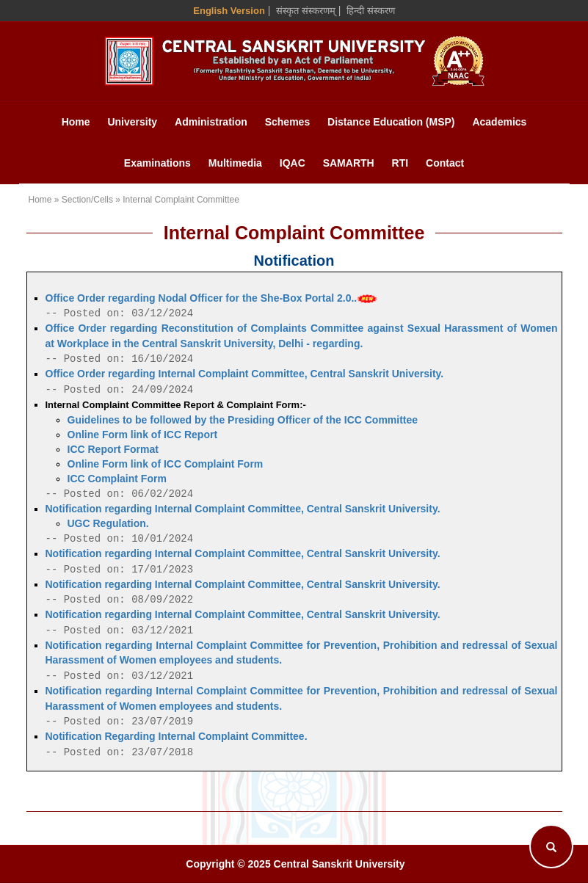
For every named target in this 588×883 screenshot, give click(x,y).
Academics (499, 122)
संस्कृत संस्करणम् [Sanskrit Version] (306, 11)
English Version (229, 11)
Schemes (287, 122)
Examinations (157, 163)
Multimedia (235, 163)
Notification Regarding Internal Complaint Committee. (177, 736)
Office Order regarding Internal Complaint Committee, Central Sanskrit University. (245, 374)
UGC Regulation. (108, 523)
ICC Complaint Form (117, 479)
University (132, 122)
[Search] (551, 846)
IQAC (293, 163)
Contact (445, 163)
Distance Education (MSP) (391, 122)
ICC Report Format (113, 449)
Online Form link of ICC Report (143, 435)
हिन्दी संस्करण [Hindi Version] (371, 11)
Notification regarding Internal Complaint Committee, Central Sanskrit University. (243, 509)
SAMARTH (349, 163)
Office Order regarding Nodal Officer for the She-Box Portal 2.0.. (212, 298)
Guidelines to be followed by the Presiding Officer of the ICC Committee (243, 420)
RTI (400, 163)
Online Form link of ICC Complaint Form (166, 464)
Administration (211, 122)
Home (76, 122)
